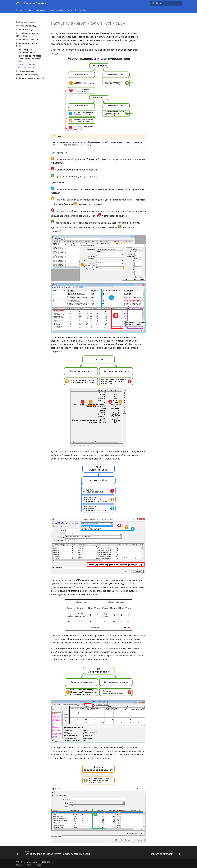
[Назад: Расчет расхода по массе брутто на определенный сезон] (54, 853)
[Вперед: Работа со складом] (165, 853)
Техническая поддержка (60, 10)
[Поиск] (166, 3)
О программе (81, 10)
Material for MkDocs (33, 865)
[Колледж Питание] (18, 3)
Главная (20, 10)
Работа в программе (36, 10)
